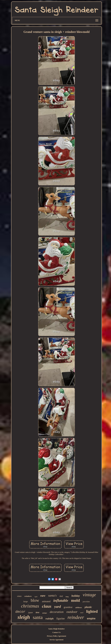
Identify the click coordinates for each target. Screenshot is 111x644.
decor (20, 612)
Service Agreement (57, 640)
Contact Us (56, 632)
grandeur (68, 607)
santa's (52, 596)
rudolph (50, 619)
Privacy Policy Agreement (57, 636)
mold (76, 600)
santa (38, 617)
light (36, 597)
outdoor (72, 612)
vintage (89, 595)
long (67, 597)
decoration (57, 612)
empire (91, 619)
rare (43, 596)
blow (35, 600)
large (26, 601)
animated (46, 601)
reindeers (28, 596)
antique (45, 613)
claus (47, 606)
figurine (61, 619)
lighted (92, 611)
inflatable (61, 601)
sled (61, 596)
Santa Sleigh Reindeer (56, 629)
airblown (79, 608)
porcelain (86, 602)
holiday (76, 596)
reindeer (76, 617)
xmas (19, 596)
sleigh (24, 617)
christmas (30, 606)
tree (38, 612)
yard (58, 607)
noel (82, 613)
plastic (88, 607)
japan (30, 613)
